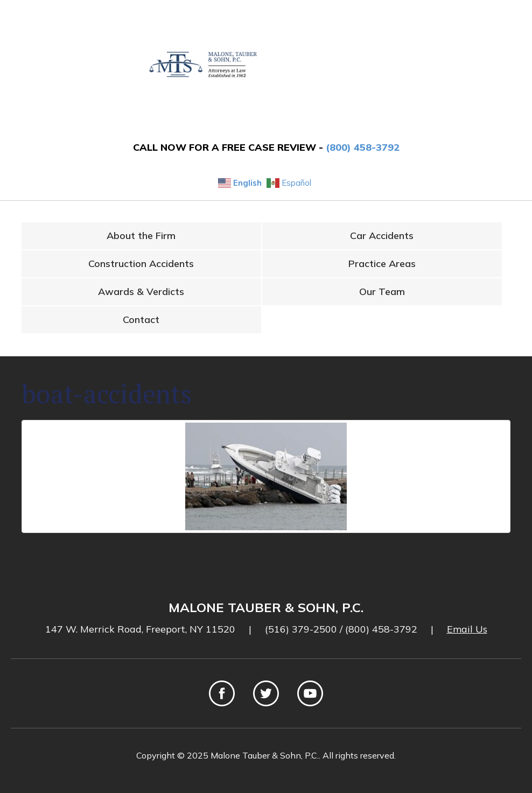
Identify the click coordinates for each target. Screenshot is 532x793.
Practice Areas (382, 264)
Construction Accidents (141, 264)
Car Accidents (382, 236)
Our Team (382, 292)
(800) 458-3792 (363, 147)
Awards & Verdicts (141, 292)
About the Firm (141, 236)
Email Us (467, 629)
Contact (141, 320)
